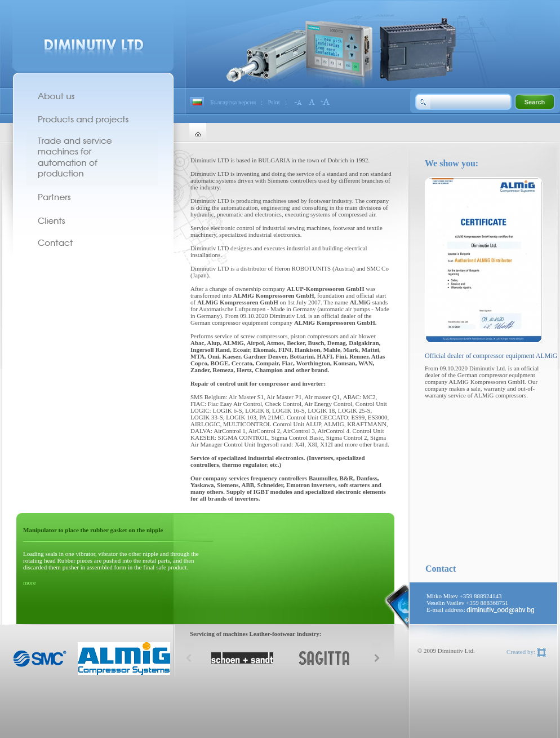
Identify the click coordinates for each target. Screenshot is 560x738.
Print (274, 102)
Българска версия (233, 102)
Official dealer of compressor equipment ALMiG (491, 356)
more (30, 582)
